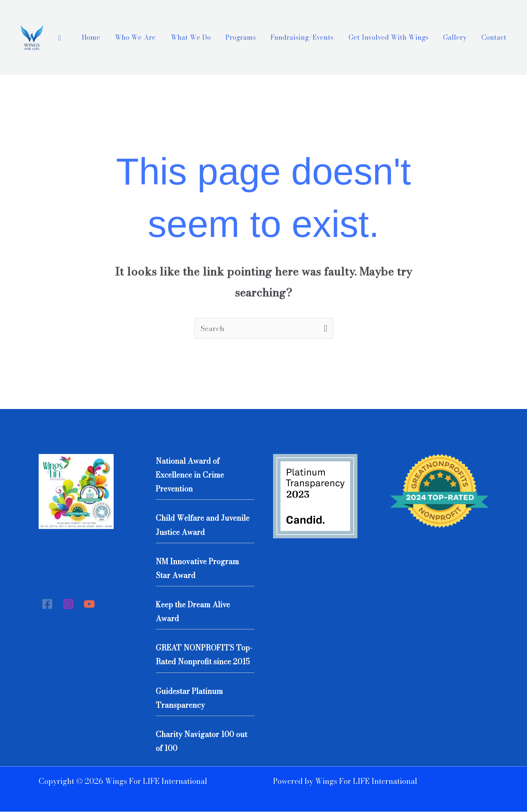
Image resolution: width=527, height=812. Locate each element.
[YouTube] (89, 604)
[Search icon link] (59, 38)
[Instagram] (68, 604)
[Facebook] (47, 604)
